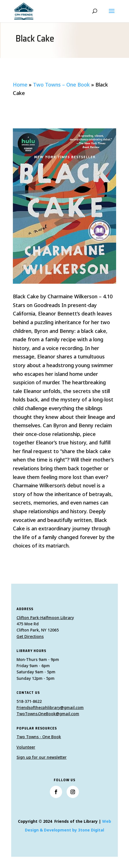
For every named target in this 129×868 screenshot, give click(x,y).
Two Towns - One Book (39, 737)
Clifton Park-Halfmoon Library (45, 618)
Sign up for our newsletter (42, 757)
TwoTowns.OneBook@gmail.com (48, 714)
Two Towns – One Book (61, 85)
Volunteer (26, 747)
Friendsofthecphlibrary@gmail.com (50, 707)
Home (20, 85)
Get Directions (30, 636)
